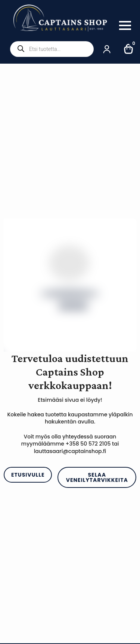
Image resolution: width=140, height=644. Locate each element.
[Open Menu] (125, 25)
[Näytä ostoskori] (129, 49)
